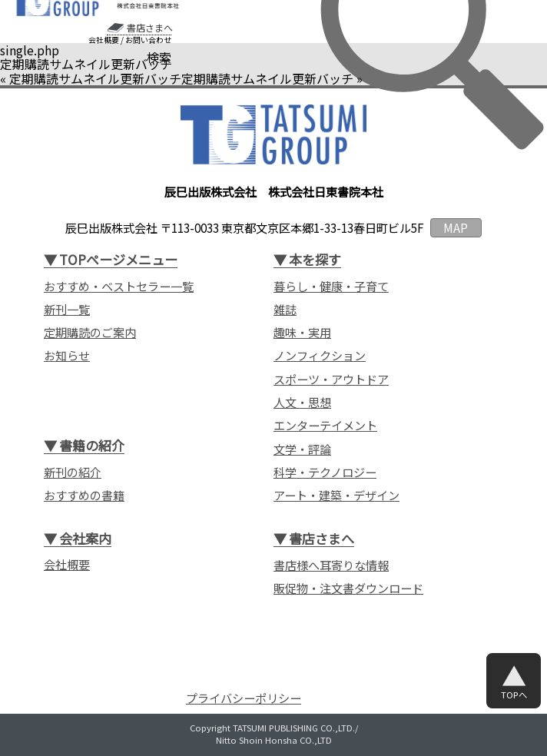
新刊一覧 (67, 309)
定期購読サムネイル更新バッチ (95, 78)
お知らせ (67, 355)
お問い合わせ (148, 40)
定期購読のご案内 (90, 332)
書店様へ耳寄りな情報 (331, 565)
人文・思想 (302, 402)
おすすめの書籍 (84, 495)
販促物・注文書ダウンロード (348, 588)
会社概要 (104, 40)
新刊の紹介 (73, 472)
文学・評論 (302, 449)
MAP (456, 227)
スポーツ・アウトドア (331, 379)
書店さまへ (150, 28)
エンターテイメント (325, 425)
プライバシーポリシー (244, 698)
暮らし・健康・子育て (331, 286)
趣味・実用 (302, 332)
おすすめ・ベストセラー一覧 (119, 286)
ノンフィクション (320, 355)
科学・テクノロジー (325, 472)
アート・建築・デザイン (336, 495)
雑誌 (285, 309)
